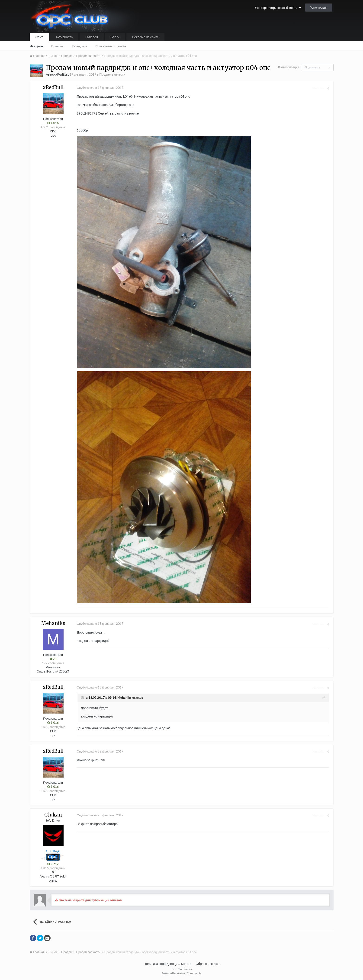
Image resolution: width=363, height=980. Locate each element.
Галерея (92, 37)
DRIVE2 (53, 881)
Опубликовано (100, 88)
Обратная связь (207, 964)
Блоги (115, 37)
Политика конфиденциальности (168, 964)
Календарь (80, 46)
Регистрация (319, 7)
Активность (64, 37)
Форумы (37, 46)
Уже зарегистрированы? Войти (278, 8)
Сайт (39, 37)
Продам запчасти (112, 74)
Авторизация (290, 67)
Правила (57, 46)
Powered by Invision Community (181, 973)
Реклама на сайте (145, 37)
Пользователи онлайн (111, 46)
